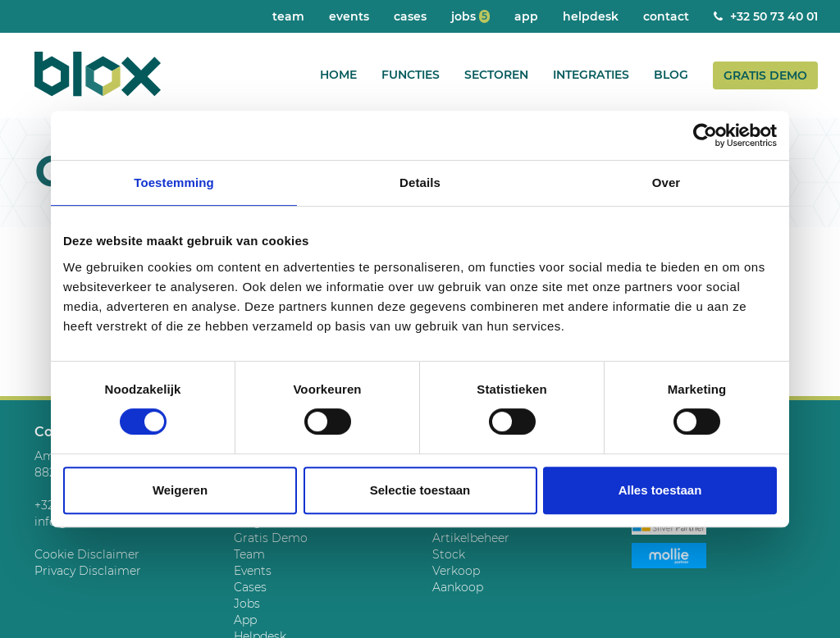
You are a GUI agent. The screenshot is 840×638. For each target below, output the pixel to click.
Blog (671, 75)
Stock (449, 554)
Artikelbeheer (471, 538)
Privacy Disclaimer (88, 571)
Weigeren (180, 490)
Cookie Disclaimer (87, 554)
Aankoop (458, 587)
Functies (411, 75)
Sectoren (496, 75)
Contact (666, 16)
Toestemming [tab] (174, 182)
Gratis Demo (765, 75)
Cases (410, 16)
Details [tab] (420, 182)
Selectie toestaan (420, 490)
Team (288, 16)
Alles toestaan (660, 490)
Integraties (591, 75)
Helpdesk (591, 16)
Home (338, 75)
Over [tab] (667, 182)
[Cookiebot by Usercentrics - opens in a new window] (705, 135)
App (526, 16)
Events (349, 16)
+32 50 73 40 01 (766, 16)
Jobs (470, 16)
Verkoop (456, 571)
